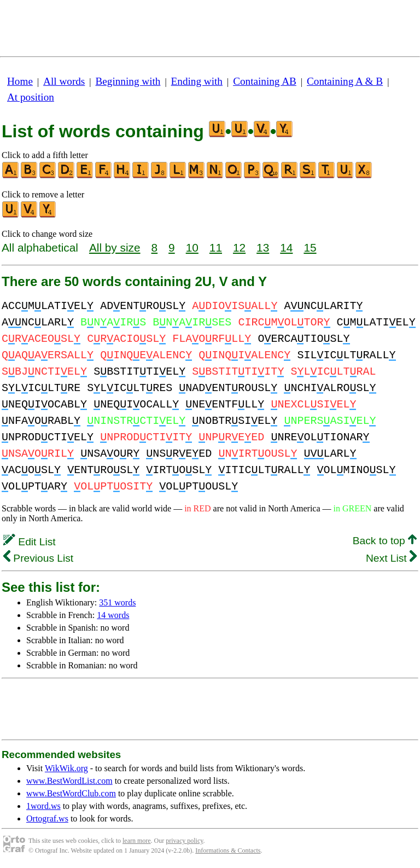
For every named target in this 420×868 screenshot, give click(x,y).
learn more (137, 841)
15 (310, 247)
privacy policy (184, 841)
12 (239, 247)
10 (192, 247)
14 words (113, 615)
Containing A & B (345, 81)
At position (31, 97)
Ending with (197, 81)
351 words (117, 602)
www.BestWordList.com (69, 781)
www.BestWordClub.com (71, 793)
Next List (391, 558)
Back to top (385, 541)
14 (286, 247)
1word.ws (43, 806)
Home (20, 81)
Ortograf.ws (47, 819)
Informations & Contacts (228, 850)
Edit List (30, 542)
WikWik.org (66, 768)
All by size (115, 247)
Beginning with (128, 81)
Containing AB (265, 81)
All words (64, 81)
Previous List (38, 558)
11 (216, 247)
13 (263, 247)
